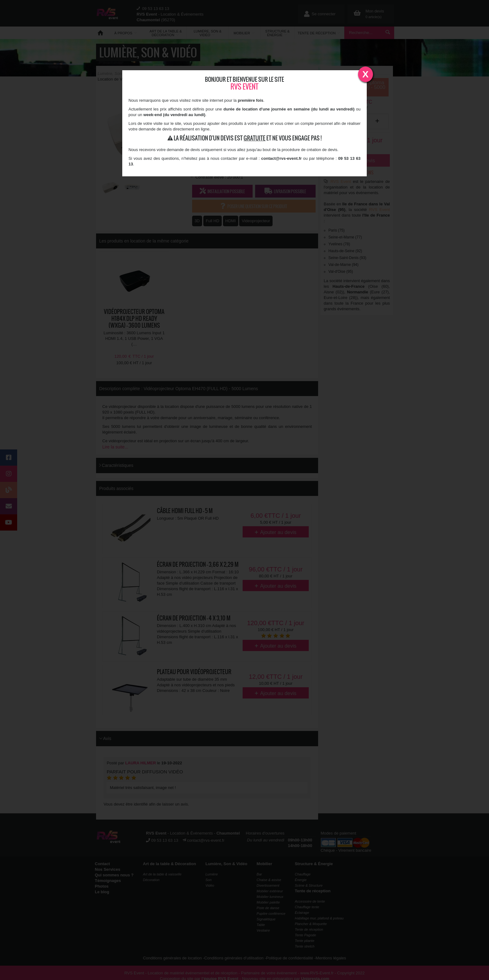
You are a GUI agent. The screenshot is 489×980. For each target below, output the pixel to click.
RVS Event (244, 87)
